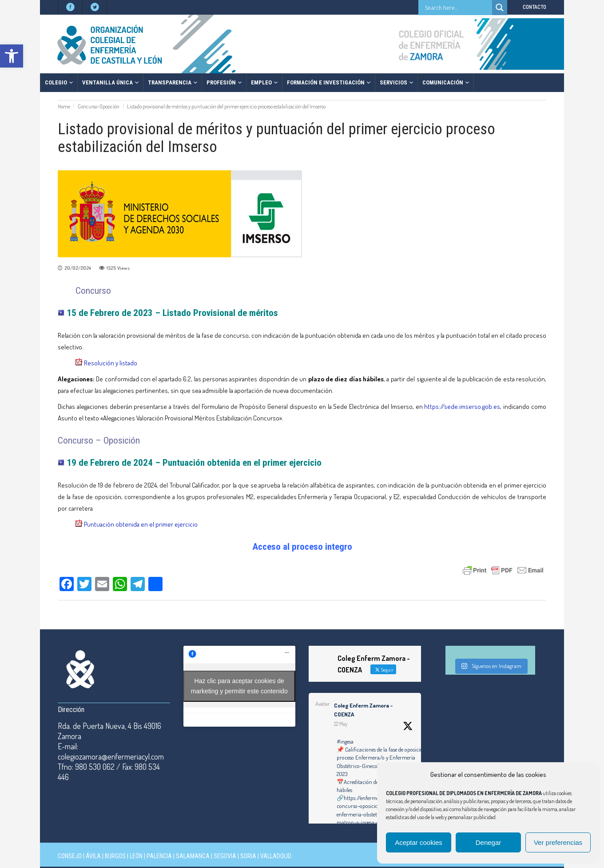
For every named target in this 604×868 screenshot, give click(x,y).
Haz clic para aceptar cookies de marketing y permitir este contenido (239, 686)
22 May (341, 724)
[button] (12, 56)
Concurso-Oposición (99, 106)
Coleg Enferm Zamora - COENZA (363, 710)
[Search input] (457, 8)
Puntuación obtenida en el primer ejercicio (141, 524)
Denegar (489, 842)
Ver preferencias (558, 842)
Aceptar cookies (419, 842)
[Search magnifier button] (500, 8)
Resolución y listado (111, 363)
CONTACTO (534, 7)
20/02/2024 (78, 268)
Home (64, 106)
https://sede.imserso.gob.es (462, 406)
